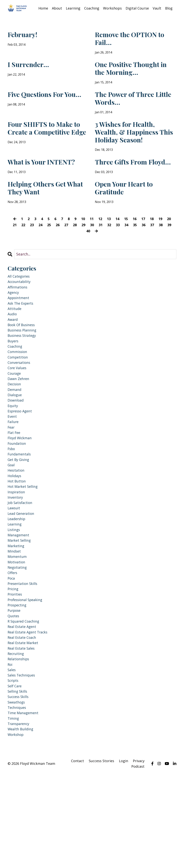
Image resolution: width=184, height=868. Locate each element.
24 (43, 256)
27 (70, 256)
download (17, 448)
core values (18, 412)
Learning (73, 8)
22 (25, 256)
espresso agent (22, 461)
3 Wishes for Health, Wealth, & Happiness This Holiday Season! (134, 146)
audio (13, 351)
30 (97, 256)
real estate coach (23, 717)
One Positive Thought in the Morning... (135, 74)
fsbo (12, 503)
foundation (18, 497)
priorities (16, 668)
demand (15, 436)
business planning (24, 369)
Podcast (138, 858)
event (13, 467)
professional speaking (28, 674)
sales (12, 753)
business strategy (24, 375)
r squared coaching (26, 698)
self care (16, 771)
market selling (21, 607)
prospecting (19, 680)
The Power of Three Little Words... (131, 107)
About (57, 8)
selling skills (19, 777)
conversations (21, 406)
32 (115, 256)
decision (15, 430)
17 (145, 250)
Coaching (92, 8)
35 (141, 256)
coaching (16, 388)
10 (82, 250)
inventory (16, 558)
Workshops (112, 8)
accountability (20, 314)
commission (19, 394)
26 (61, 256)
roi (10, 747)
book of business (23, 363)
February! (26, 35)
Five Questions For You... (43, 107)
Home (43, 8)
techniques (18, 796)
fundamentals (21, 509)
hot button (18, 540)
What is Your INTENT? (31, 184)
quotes (14, 692)
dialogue (16, 442)
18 (154, 250)
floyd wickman (21, 491)
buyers (14, 381)
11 (91, 250)
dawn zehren (20, 424)
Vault (157, 8)
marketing (17, 613)
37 (159, 256)
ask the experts (22, 339)
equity (13, 455)
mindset (15, 619)
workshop (17, 826)
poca (12, 650)
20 (172, 250)
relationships (20, 741)
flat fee (14, 485)
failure (14, 473)
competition (19, 400)
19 (163, 250)
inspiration (18, 552)
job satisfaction (22, 564)
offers (13, 643)
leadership (18, 583)
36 (150, 256)
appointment (20, 333)
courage (15, 418)
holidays (15, 534)
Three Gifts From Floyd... (127, 184)
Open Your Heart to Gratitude (131, 218)
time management (25, 802)
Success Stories (101, 853)
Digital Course (137, 8)
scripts (14, 765)
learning (16, 589)
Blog (169, 8)
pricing (14, 662)
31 (106, 256)
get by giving (20, 515)
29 (88, 256)
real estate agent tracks (30, 710)
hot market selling (24, 546)
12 (100, 250)
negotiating (18, 637)
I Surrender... (32, 69)
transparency (20, 814)
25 (52, 256)
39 (83, 262)
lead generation (23, 576)
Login (123, 853)
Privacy (139, 853)
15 (127, 250)
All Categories (20, 308)
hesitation (17, 528)
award (13, 357)
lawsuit (15, 570)
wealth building (22, 820)
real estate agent (23, 704)
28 (79, 256)
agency (14, 327)
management (20, 601)
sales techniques (23, 759)
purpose (15, 686)
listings (15, 595)
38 (168, 256)
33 (123, 256)
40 (92, 262)
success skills (20, 784)
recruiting (17, 735)
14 (118, 250)
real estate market (24, 723)
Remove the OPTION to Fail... (133, 40)
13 (109, 250)
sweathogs (18, 790)
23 (34, 256)
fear (12, 479)
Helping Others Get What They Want (44, 218)
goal (12, 522)
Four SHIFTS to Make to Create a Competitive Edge (48, 146)
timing (14, 808)
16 (136, 250)
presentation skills (24, 656)
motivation (17, 631)
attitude (15, 345)
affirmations (19, 321)
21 (16, 256)
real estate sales (23, 729)
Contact (77, 853)
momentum (18, 625)
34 (132, 256)
